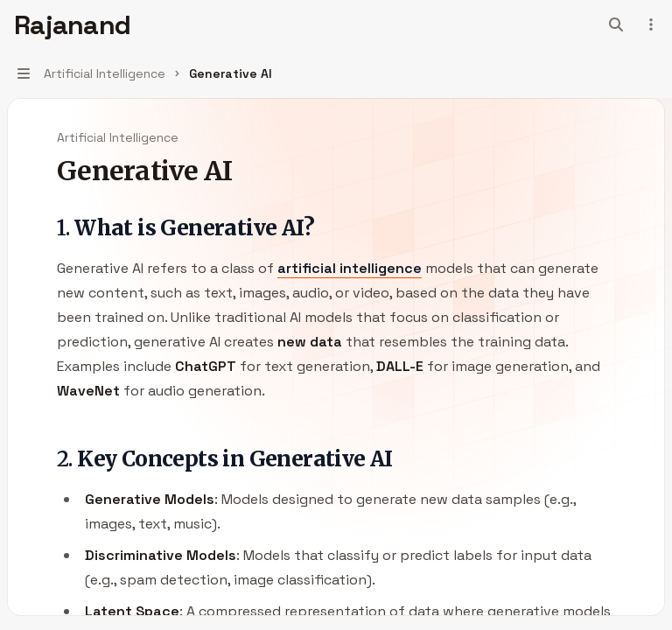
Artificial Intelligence (118, 137)
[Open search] (616, 24)
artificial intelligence (350, 268)
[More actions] (649, 24)
